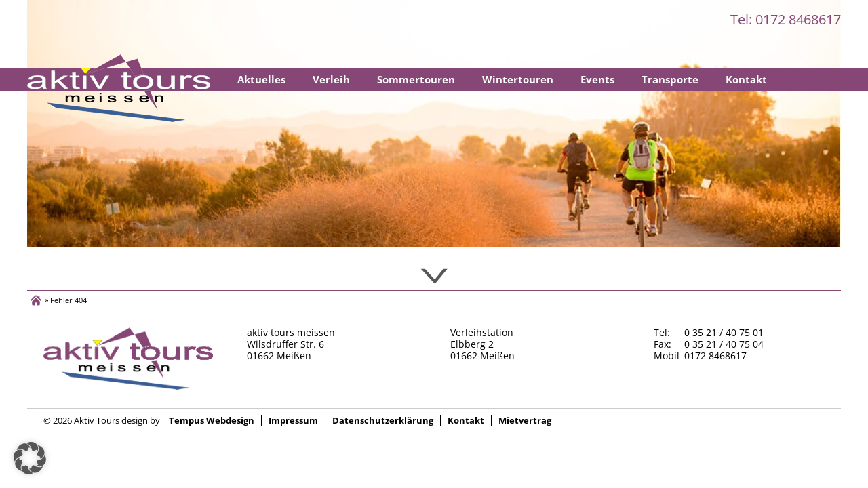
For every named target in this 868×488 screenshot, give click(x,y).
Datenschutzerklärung (383, 421)
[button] (30, 458)
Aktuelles (261, 79)
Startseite (119, 88)
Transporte (670, 79)
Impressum (293, 421)
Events (597, 79)
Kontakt (746, 79)
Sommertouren (416, 79)
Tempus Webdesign (212, 421)
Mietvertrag (525, 421)
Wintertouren (518, 79)
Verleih (331, 79)
